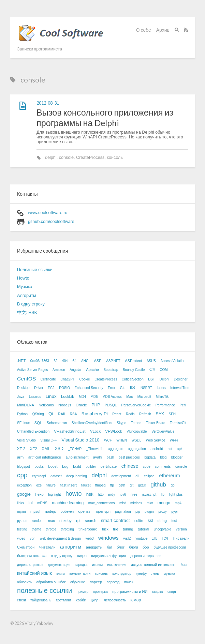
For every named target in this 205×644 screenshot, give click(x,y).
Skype (121, 423)
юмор (136, 600)
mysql (35, 511)
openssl (85, 511)
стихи (21, 600)
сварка (157, 592)
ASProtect (133, 361)
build (77, 466)
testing (22, 529)
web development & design (60, 538)
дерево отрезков (30, 565)
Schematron (57, 423)
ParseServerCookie (136, 405)
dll (137, 476)
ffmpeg (100, 485)
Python (22, 414)
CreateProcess (90, 158)
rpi (78, 521)
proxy (162, 512)
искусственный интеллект (153, 565)
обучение (78, 582)
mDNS (42, 503)
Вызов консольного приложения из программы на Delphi (105, 117)
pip (138, 512)
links (20, 503)
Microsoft (144, 397)
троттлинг (64, 600)
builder (91, 467)
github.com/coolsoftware (51, 222)
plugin (149, 512)
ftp (112, 485)
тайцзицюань (41, 600)
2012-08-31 (48, 103)
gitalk (142, 485)
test (174, 521)
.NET (21, 361)
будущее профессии (170, 547)
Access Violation (173, 361)
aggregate (115, 449)
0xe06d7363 (40, 361)
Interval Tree (180, 388)
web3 (90, 538)
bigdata (150, 457)
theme (36, 529)
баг (110, 547)
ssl (150, 521)
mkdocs (136, 503)
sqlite (139, 521)
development (121, 476)
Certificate (48, 379)
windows (108, 538)
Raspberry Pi (95, 414)
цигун (95, 600)
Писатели (181, 538)
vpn (32, 538)
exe (39, 485)
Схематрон (26, 547)
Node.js (65, 405)
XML (46, 449)
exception (24, 485)
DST (151, 379)
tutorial (143, 529)
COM (164, 370)
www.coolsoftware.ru (48, 213)
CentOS (26, 379)
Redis (130, 414)
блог (121, 547)
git (132, 485)
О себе (144, 30)
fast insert (69, 485)
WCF (108, 440)
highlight (54, 495)
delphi (51, 158)
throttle (51, 529)
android (157, 449)
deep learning (77, 476)
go (172, 485)
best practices (129, 457)
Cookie (85, 379)
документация (59, 565)
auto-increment (77, 457)
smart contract (115, 520)
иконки (97, 565)
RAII (62, 414)
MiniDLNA (26, 405)
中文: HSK (27, 313)
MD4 (82, 397)
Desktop (23, 388)
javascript (149, 495)
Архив (163, 30)
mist (122, 503)
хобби (81, 600)
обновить (24, 582)
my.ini (21, 512)
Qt (51, 414)
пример (83, 592)
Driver (39, 388)
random (38, 521)
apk (180, 449)
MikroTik (162, 397)
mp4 (178, 503)
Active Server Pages (33, 370)
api (170, 449)
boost (53, 466)
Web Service (156, 440)
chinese (130, 466)
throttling (67, 529)
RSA (74, 414)
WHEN (122, 440)
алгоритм (71, 547)
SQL (38, 423)
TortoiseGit (178, 423)
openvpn (103, 511)
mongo (164, 503)
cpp (22, 475)
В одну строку (31, 304)
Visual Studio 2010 (81, 440)
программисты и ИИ (130, 591)
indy (112, 494)
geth (122, 485)
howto (74, 494)
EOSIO (64, 388)
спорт (172, 592)
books (39, 467)
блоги (133, 547)
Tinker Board (156, 423)
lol (31, 503)
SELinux (23, 423)
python (22, 521)
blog (163, 457)
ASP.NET (113, 361)
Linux (51, 396)
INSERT (146, 388)
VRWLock (113, 431)
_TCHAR (75, 449)
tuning (128, 529)
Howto (23, 278)
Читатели (47, 547)
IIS (133, 388)
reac (51, 521)
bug (65, 466)
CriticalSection (133, 379)
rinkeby (65, 521)
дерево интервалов (146, 556)
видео (82, 556)
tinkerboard (88, 529)
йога (184, 565)
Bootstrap (111, 370)
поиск (129, 582)
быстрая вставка (32, 556)
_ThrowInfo (95, 449)
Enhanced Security (89, 388)
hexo (40, 494)
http (101, 495)
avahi (98, 457)
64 (74, 361)
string (162, 521)
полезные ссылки (45, 590)
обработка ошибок (51, 582)
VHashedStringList (70, 431)
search (91, 521)
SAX (160, 414)
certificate (109, 466)
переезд (113, 582)
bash (111, 457)
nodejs (50, 511)
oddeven (67, 512)
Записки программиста (40, 49)
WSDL (136, 440)
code (147, 467)
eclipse (149, 476)
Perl (182, 405)
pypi (174, 512)
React (117, 414)
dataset (56, 476)
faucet (86, 485)
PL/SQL (111, 405)
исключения (116, 565)
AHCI (85, 361)
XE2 (34, 449)
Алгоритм (27, 296)
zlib (155, 538)
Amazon (59, 370)
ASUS (151, 361)
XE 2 (21, 449)
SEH (172, 414)
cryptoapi (39, 476)
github (158, 485)
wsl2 (127, 538)
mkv (150, 503)
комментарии (80, 574)
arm (20, 457)
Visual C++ (49, 440)
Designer (181, 379)
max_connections (102, 503)
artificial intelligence (45, 457)
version (181, 529)
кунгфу (141, 574)
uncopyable (163, 529)
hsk (90, 494)
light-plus (176, 495)
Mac (129, 397)
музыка (169, 574)
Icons (161, 388)
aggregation (137, 449)
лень (155, 574)
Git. (123, 388)
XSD (59, 449)
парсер (96, 582)
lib (163, 495)
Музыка (25, 287)
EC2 (51, 388)
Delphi (164, 379)
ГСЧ (165, 538)
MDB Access (112, 397)
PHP (96, 405)
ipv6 (123, 495)
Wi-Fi (174, 440)
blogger (177, 457)
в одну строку (62, 556)
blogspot (24, 467)
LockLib (68, 396)
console (66, 158)
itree (134, 495)
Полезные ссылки (35, 270)
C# (152, 369)
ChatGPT (68, 379)
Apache (92, 370)
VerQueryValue (163, 431)
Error (112, 388)
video (21, 538)
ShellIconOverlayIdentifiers (92, 423)
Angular (75, 370)
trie (115, 529)
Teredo (136, 423)
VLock (95, 431)
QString (38, 414)
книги (61, 574)
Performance (165, 405)
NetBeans (46, 405)
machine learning (68, 503)
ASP (98, 361)
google (24, 494)
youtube (142, 538)
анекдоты (94, 547)
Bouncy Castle (134, 370)
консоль (115, 158)
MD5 (94, 397)
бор (146, 547)
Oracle (81, 405)
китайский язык (34, 573)
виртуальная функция (108, 556)
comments (163, 467)
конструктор (122, 574)
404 (65, 361)
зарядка (81, 565)
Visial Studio (26, 440)
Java (21, 397)
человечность (115, 600)
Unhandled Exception (33, 431)
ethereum (169, 476)
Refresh (145, 414)
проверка (100, 592)
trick (105, 529)
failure (51, 485)
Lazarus (35, 397)
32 (55, 361)
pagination (123, 512)
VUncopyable (137, 431)
